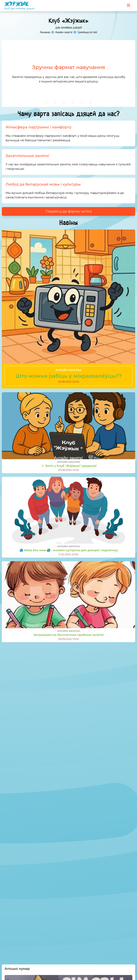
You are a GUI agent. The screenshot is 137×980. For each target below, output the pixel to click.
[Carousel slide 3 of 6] (64, 102)
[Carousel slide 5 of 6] (82, 102)
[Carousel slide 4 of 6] (73, 102)
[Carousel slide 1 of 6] (46, 102)
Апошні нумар (17, 969)
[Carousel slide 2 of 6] (55, 102)
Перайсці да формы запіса (69, 211)
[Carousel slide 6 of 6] (91, 102)
